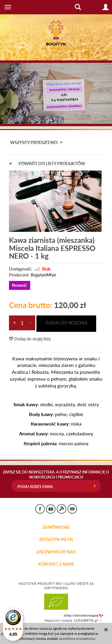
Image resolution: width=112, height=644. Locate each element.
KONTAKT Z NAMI (56, 564)
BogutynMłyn (43, 275)
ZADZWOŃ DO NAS (56, 552)
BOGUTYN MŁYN (56, 540)
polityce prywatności (79, 638)
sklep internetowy (83, 615)
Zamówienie (56, 527)
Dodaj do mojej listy (30, 339)
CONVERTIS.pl (86, 620)
